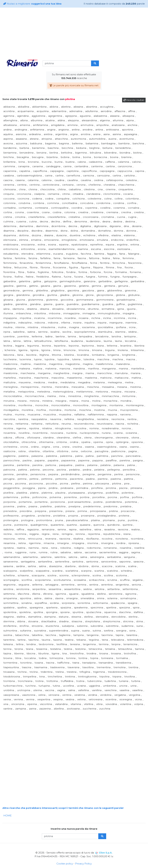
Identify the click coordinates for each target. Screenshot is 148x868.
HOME (7, 816)
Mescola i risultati (134, 100)
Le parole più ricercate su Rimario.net (74, 85)
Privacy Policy (83, 864)
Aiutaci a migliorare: (32, 4)
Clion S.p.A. (106, 853)
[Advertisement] (74, 33)
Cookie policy (65, 864)
